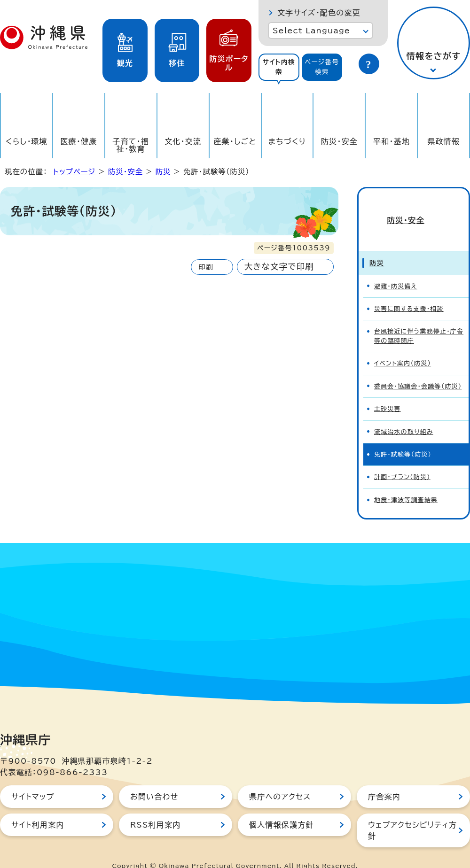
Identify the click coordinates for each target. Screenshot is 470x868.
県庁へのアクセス (280, 781)
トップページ (74, 172)
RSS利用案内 (155, 809)
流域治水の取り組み (404, 416)
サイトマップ (33, 781)
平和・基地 (392, 141)
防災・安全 (339, 141)
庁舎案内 (384, 781)
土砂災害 (388, 393)
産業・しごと (235, 141)
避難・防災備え (396, 270)
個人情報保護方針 (282, 809)
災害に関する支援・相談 (409, 293)
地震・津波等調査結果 (406, 484)
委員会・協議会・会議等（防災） (418, 370)
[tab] (279, 67)
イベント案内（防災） (403, 347)
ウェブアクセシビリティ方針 (412, 814)
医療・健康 (78, 141)
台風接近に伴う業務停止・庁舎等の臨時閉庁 (419, 320)
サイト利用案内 (38, 809)
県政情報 (443, 141)
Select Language (311, 31)
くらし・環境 (27, 141)
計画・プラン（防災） (402, 461)
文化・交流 (183, 141)
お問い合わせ (154, 781)
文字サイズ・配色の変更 (319, 13)
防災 (163, 172)
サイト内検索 (279, 67)
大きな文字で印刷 (279, 267)
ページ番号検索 (322, 67)
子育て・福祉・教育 (131, 145)
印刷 (206, 267)
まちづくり (287, 141)
